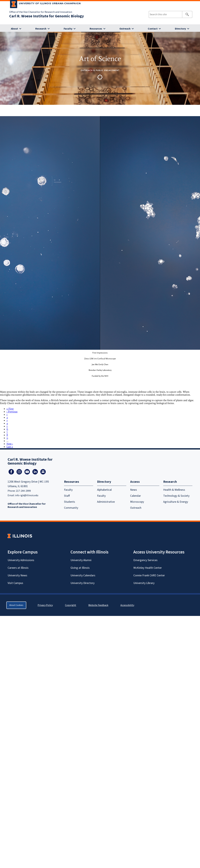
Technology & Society (176, 496)
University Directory (82, 583)
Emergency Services (145, 560)
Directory (180, 29)
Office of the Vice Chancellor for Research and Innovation (41, 12)
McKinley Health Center (148, 568)
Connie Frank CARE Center (149, 575)
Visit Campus (15, 583)
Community (71, 508)
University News (17, 575)
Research (41, 29)
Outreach (125, 29)
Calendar (135, 496)
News (134, 490)
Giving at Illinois (80, 568)
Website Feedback (99, 605)
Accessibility (127, 605)
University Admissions (21, 560)
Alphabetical (104, 490)
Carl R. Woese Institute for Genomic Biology (47, 16)
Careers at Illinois (18, 568)
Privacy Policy (45, 605)
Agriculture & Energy (176, 502)
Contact (153, 29)
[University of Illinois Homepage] (20, 536)
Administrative (106, 502)
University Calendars (83, 575)
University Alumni (81, 560)
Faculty (68, 29)
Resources (96, 29)
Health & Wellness (174, 490)
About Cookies (16, 605)
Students (70, 502)
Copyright (71, 605)
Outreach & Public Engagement (100, 70)
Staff (67, 496)
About (14, 29)
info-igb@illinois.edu (27, 495)
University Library (144, 583)
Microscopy (137, 502)
